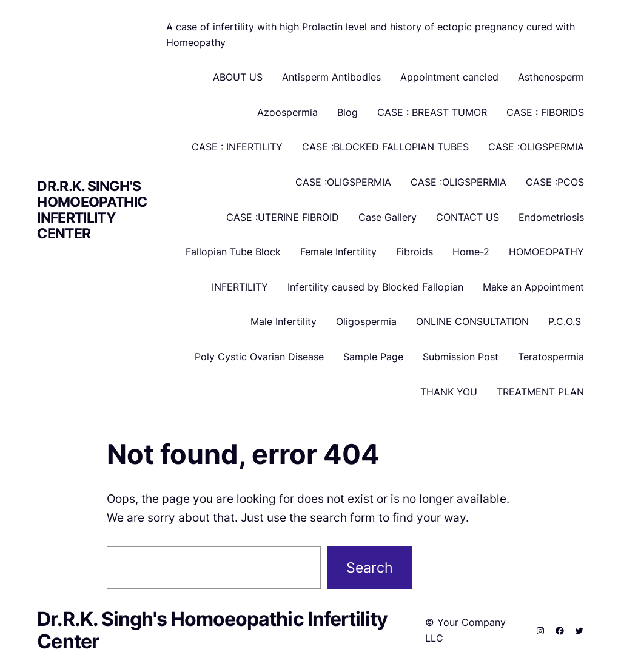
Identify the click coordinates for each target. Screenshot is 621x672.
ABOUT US (238, 77)
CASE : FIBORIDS (545, 112)
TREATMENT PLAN (540, 392)
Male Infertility (284, 321)
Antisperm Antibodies (331, 77)
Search (370, 567)
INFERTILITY (240, 287)
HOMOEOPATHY (546, 252)
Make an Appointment (533, 287)
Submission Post (461, 357)
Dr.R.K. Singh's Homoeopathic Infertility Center (92, 210)
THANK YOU (449, 392)
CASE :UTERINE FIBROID (283, 217)
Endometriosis (551, 217)
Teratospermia (551, 357)
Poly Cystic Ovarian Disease (259, 357)
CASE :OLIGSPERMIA (536, 147)
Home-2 (471, 252)
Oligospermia (366, 321)
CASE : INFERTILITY (237, 147)
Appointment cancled (449, 77)
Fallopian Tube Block (233, 252)
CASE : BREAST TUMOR (432, 112)
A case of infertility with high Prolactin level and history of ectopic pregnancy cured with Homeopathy (371, 35)
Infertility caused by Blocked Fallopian (375, 287)
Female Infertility (338, 252)
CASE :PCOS (555, 182)
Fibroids (415, 252)
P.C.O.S (566, 321)
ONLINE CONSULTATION (472, 321)
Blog (347, 112)
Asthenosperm (551, 77)
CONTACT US (468, 217)
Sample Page (373, 357)
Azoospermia (287, 112)
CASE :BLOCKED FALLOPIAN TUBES (385, 147)
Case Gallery (388, 217)
